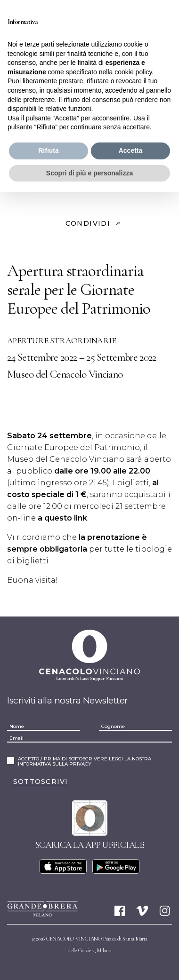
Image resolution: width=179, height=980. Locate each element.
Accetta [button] (131, 150)
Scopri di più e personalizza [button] (89, 173)
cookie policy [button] (133, 72)
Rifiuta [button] (49, 150)
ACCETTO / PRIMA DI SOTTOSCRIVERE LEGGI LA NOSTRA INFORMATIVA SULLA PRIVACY (85, 762)
